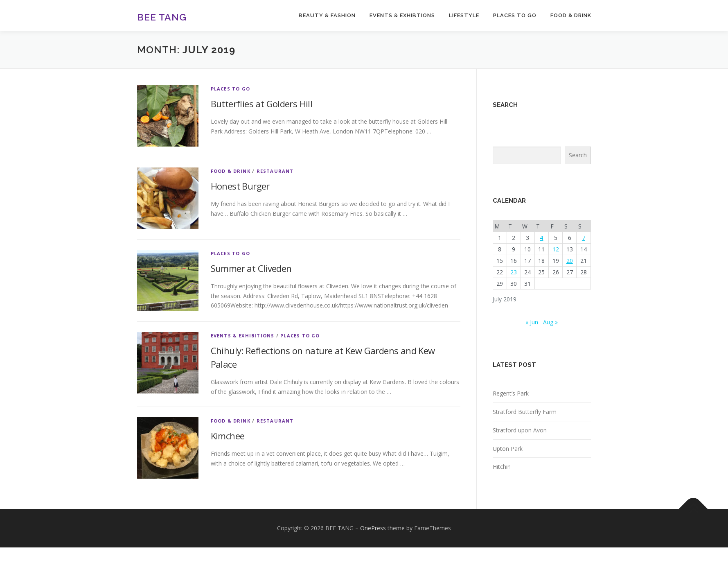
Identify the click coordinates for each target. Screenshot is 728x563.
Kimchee (228, 436)
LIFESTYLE (464, 15)
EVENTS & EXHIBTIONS (402, 15)
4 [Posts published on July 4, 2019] (541, 238)
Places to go (230, 89)
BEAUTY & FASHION (327, 15)
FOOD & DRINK (571, 15)
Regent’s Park (511, 393)
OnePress (373, 528)
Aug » (550, 322)
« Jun (532, 322)
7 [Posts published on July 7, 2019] (584, 238)
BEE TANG (162, 17)
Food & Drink (231, 171)
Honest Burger (240, 186)
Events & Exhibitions (243, 336)
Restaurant (275, 171)
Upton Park (508, 449)
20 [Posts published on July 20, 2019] (570, 261)
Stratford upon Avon (520, 430)
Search (578, 155)
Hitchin (502, 467)
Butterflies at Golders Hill (262, 104)
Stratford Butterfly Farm (525, 412)
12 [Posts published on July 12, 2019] (556, 249)
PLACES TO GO (515, 15)
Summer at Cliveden (251, 268)
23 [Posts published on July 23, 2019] (514, 272)
